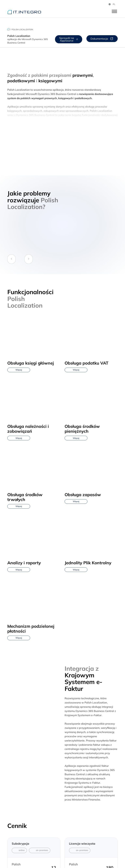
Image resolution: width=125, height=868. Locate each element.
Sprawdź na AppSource (69, 39)
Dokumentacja (102, 39)
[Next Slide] (29, 259)
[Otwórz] (114, 12)
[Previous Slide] (11, 259)
